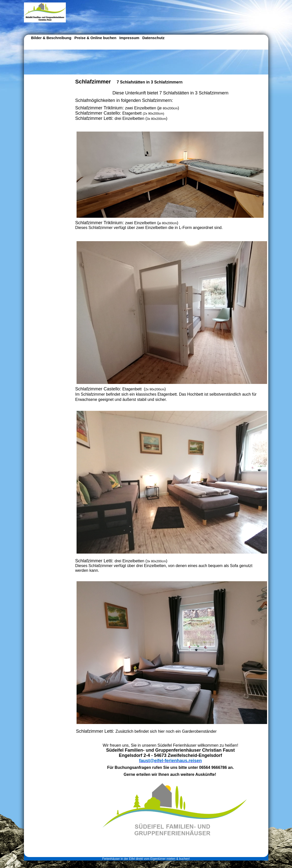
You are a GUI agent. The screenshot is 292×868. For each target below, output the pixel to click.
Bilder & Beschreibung (51, 38)
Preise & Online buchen (95, 38)
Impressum (129, 38)
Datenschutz (153, 38)
